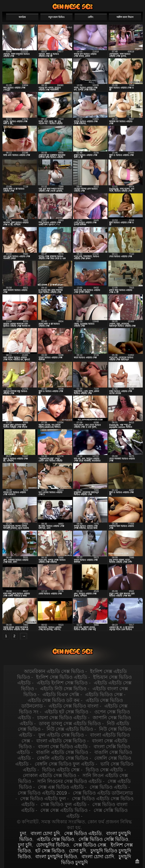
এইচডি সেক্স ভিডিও (72, 6)
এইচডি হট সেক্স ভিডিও (66, 712)
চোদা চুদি (77, 851)
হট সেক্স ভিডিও (50, 851)
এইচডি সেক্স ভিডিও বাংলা (74, 706)
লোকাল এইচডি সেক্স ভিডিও (50, 775)
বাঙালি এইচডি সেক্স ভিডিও (62, 752)
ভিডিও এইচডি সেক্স (61, 770)
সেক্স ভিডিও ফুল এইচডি (63, 804)
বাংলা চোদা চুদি (45, 833)
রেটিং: (91, 17)
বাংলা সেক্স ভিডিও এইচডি (63, 747)
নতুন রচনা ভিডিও (56, 17)
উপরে (137, 861)
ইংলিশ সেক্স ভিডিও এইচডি (62, 677)
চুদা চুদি (25, 845)
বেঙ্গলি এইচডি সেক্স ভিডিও (63, 758)
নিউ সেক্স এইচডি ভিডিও (70, 729)
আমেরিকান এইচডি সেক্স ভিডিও (54, 671)
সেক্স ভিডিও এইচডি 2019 (42, 793)
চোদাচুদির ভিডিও (53, 845)
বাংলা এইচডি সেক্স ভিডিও (61, 741)
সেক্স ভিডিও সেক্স (90, 845)
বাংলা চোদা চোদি (98, 857)
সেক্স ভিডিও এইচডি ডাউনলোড (103, 793)
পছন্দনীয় (132, 5)
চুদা (23, 833)
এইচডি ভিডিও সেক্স (104, 694)
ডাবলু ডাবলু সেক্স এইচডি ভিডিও (70, 723)
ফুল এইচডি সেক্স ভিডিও (61, 735)
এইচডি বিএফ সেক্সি (61, 694)
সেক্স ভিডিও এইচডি (108, 787)
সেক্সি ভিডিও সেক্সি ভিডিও (103, 839)
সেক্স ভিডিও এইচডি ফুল (43, 799)
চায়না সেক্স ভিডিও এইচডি (62, 718)
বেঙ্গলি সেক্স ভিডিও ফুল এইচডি (65, 764)
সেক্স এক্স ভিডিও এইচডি (61, 787)
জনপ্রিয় (22, 17)
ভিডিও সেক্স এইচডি (104, 770)
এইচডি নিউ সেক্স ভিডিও (63, 689)
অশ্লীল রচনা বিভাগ (125, 17)
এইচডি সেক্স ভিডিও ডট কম (54, 700)
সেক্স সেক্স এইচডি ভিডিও (64, 810)
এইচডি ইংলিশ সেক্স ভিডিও (62, 683)
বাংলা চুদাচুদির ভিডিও (56, 857)
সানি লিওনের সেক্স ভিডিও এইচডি (69, 781)
